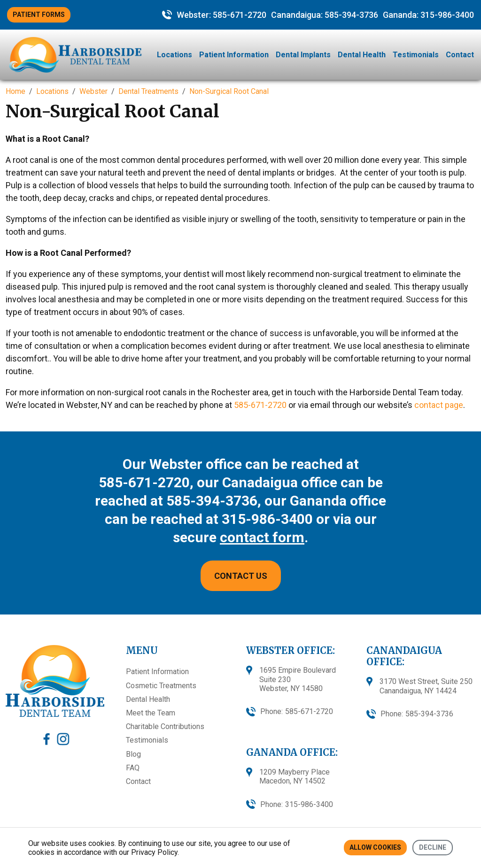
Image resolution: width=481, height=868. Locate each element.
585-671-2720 (240, 15)
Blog (133, 754)
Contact (460, 55)
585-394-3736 (351, 15)
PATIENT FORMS (39, 15)
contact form (262, 537)
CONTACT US (241, 576)
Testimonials (416, 55)
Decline (433, 847)
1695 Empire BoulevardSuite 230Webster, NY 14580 (298, 679)
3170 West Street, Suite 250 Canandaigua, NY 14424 (426, 686)
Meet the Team (151, 713)
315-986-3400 (447, 15)
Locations (175, 55)
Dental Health (362, 55)
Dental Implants (303, 55)
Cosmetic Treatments (161, 686)
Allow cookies (375, 847)
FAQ (133, 768)
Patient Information (234, 55)
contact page (439, 405)
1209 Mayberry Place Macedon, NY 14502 (295, 776)
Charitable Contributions (165, 726)
